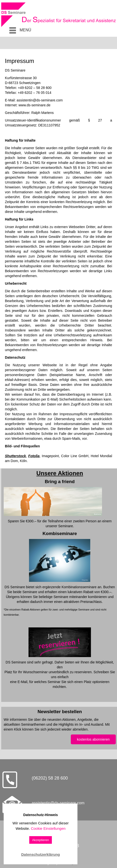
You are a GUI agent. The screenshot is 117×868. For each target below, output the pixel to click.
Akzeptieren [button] (41, 840)
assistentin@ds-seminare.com (58, 803)
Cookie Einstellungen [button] (48, 828)
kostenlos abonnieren (93, 739)
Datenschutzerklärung (41, 854)
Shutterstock (15, 456)
